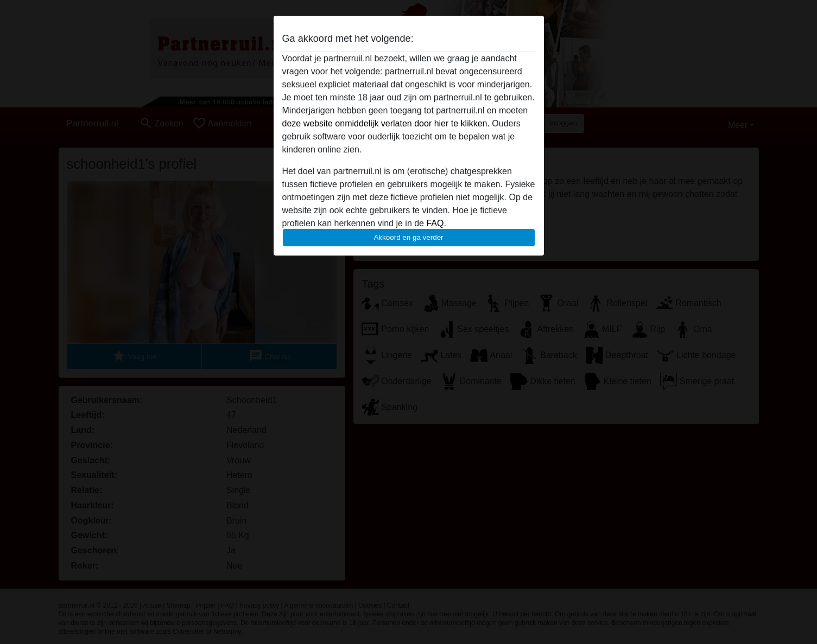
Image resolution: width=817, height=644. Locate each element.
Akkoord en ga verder (408, 237)
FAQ (435, 223)
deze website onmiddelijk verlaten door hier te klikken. (386, 123)
